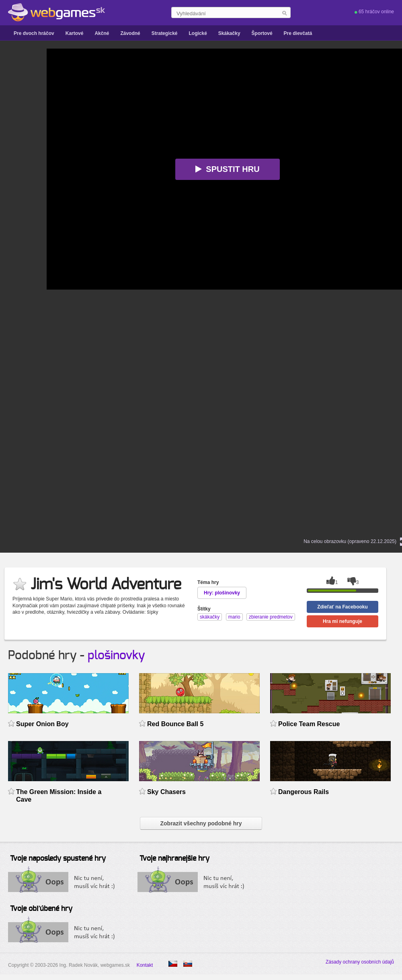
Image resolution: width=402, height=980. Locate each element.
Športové (262, 33)
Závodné (130, 33)
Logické (198, 33)
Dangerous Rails (304, 792)
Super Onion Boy (42, 724)
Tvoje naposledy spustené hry (58, 859)
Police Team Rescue (309, 724)
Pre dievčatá (298, 33)
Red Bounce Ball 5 (175, 724)
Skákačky (229, 33)
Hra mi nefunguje (343, 621)
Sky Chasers (166, 792)
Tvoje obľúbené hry (41, 909)
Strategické (165, 33)
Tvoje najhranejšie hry (174, 859)
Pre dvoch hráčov (34, 33)
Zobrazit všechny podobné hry (201, 823)
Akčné (102, 33)
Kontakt (145, 965)
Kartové (75, 33)
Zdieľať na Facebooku (343, 607)
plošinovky (116, 655)
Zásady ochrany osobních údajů (360, 962)
